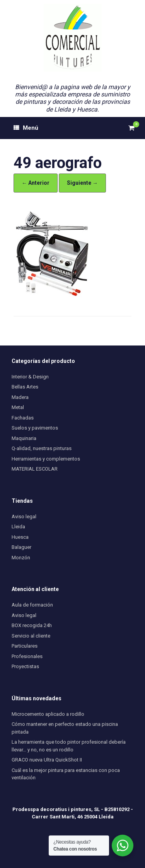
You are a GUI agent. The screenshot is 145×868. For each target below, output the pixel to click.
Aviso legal (24, 517)
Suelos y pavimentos (35, 428)
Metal (18, 407)
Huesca (20, 537)
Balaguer (21, 547)
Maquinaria (24, 438)
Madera (20, 397)
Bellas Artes (25, 387)
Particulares (25, 646)
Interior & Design (30, 377)
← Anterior (36, 183)
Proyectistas (25, 666)
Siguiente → (82, 183)
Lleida (18, 527)
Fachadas (23, 418)
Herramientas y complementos (46, 459)
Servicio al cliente (31, 636)
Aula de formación (32, 605)
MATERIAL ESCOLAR (35, 469)
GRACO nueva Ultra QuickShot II (47, 760)
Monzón (21, 558)
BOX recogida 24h (32, 625)
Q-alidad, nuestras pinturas (42, 448)
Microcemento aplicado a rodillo (48, 714)
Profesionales (27, 656)
